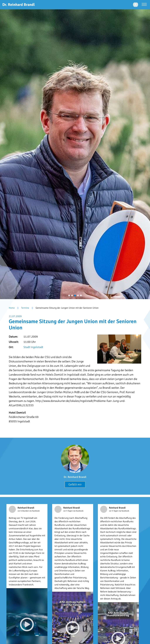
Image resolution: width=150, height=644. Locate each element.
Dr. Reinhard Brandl (75, 477)
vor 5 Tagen (68, 511)
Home (12, 308)
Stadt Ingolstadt (33, 347)
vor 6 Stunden (23, 511)
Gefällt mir (75, 484)
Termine (25, 308)
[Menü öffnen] (144, 5)
